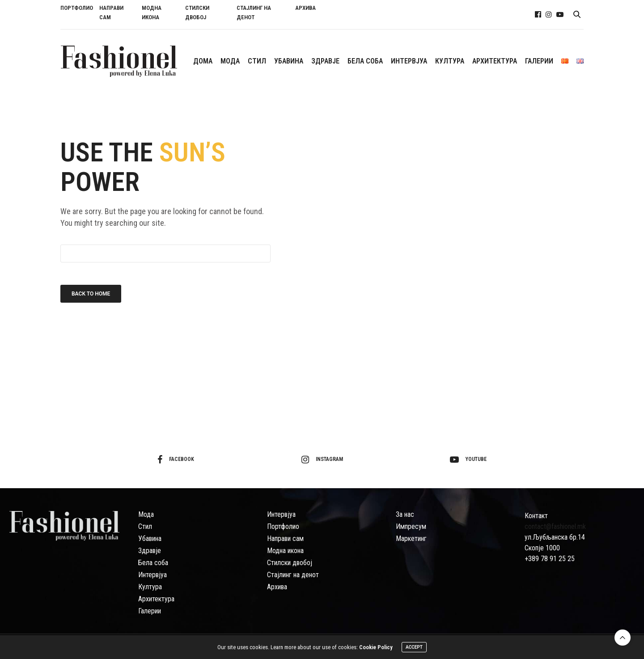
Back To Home (91, 294)
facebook (176, 460)
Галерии (150, 611)
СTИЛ (257, 61)
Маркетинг (411, 539)
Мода (146, 514)
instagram (322, 460)
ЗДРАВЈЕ (325, 61)
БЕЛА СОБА (365, 61)
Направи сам (285, 539)
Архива (277, 587)
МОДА (230, 61)
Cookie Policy (376, 648)
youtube (468, 460)
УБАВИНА (289, 61)
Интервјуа (153, 575)
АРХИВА (305, 8)
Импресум (411, 526)
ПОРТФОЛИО (77, 8)
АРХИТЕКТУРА (495, 61)
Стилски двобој (290, 563)
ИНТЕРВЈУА (409, 61)
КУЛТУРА (450, 61)
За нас (405, 514)
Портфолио (283, 526)
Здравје (150, 551)
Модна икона (285, 551)
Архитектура (156, 599)
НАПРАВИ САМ (111, 13)
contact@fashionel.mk (555, 526)
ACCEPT (414, 648)
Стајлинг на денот (293, 575)
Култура (150, 587)
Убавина (150, 539)
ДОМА (203, 61)
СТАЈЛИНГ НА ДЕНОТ (254, 13)
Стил (145, 526)
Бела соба (153, 563)
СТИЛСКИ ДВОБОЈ (197, 13)
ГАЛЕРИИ (539, 61)
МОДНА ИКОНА (152, 13)
